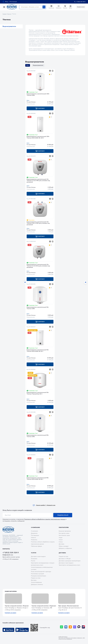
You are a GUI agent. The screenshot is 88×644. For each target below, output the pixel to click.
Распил (33, 561)
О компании (35, 527)
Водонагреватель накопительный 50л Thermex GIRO (38, 308)
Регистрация (13, 2)
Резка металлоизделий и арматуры (41, 572)
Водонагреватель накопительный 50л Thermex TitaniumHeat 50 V (38, 393)
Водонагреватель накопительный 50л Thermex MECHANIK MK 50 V (38, 351)
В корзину (40, 108)
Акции (61, 538)
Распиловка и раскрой (37, 574)
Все (28, 65)
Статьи (61, 542)
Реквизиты (34, 540)
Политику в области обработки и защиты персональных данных (45, 519)
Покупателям (64, 527)
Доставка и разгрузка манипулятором (70, 561)
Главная (4, 14)
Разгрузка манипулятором (38, 576)
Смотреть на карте (10, 613)
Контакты (6, 549)
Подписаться (63, 515)
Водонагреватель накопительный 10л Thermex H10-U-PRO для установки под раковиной (38, 223)
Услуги (61, 540)
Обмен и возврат (64, 546)
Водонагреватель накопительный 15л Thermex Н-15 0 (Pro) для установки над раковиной (38, 266)
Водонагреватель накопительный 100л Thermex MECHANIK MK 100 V (38, 137)
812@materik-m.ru (8, 555)
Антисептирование (36, 582)
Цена (28, 100)
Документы (34, 533)
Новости (33, 538)
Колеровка (34, 559)
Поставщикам (35, 535)
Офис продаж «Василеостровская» (69, 606)
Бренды (9, 14)
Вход (7, 2)
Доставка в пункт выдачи (38, 557)
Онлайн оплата (81, 7)
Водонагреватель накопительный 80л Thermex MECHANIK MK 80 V (38, 479)
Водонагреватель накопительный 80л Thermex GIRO (38, 436)
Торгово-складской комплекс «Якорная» (17, 606)
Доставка (61, 544)
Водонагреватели (9, 26)
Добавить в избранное (65, 548)
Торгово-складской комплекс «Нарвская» (44, 606)
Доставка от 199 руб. (65, 559)
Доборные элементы (37, 585)
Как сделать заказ (64, 533)
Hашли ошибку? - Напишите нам (44, 505)
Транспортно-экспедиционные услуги (69, 565)
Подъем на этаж (36, 578)
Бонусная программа (65, 531)
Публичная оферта (36, 546)
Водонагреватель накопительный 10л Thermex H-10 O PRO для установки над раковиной (38, 181)
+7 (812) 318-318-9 (11, 553)
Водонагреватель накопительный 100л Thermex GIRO (38, 95)
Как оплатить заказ (64, 535)
